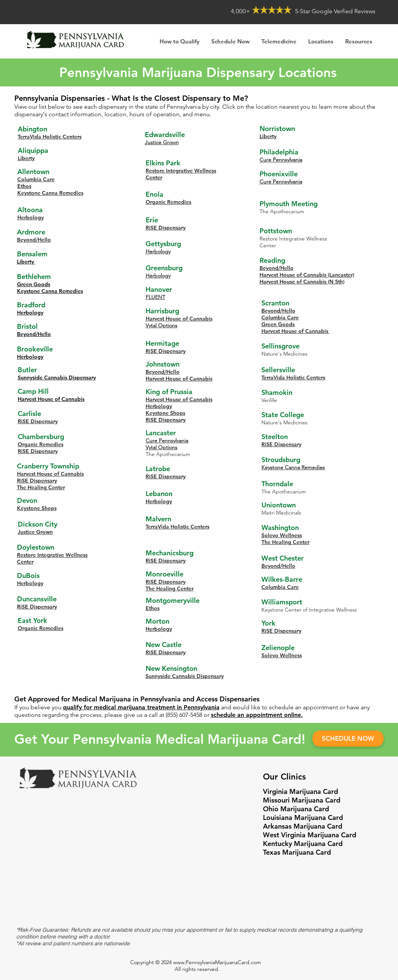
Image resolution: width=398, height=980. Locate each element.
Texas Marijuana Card (297, 852)
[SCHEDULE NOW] (348, 739)
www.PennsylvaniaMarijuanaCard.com (217, 962)
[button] (359, 41)
